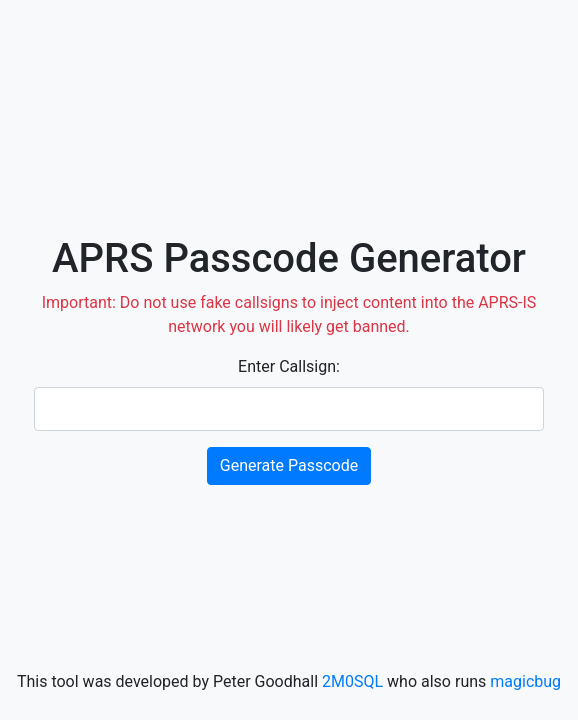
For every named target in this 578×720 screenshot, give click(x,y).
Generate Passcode (289, 465)
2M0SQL (352, 681)
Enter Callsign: (289, 366)
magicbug (525, 681)
